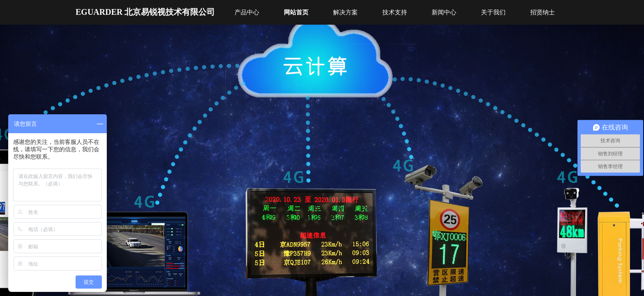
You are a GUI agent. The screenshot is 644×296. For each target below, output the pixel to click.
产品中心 (247, 12)
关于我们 (493, 12)
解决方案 (345, 12)
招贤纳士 (543, 12)
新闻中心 (444, 12)
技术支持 (395, 12)
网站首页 (296, 12)
